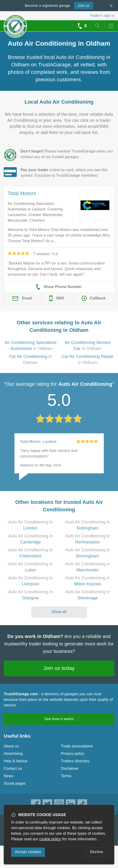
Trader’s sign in (102, 15)
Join (84, 5)
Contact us (13, 768)
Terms (66, 776)
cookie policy (50, 839)
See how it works (59, 719)
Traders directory (75, 761)
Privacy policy (73, 754)
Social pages (15, 783)
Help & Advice (16, 761)
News (8, 776)
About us (11, 746)
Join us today (59, 668)
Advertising (13, 754)
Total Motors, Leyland (38, 442)
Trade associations (77, 746)
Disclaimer (70, 768)
